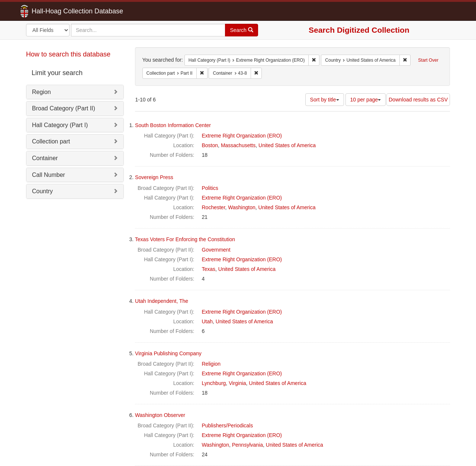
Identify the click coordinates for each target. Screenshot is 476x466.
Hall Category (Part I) (60, 125)
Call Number (49, 175)
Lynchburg (214, 383)
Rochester (214, 207)
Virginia (237, 383)
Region (41, 92)
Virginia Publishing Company (168, 353)
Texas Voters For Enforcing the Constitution (185, 239)
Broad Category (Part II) (64, 108)
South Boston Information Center (173, 125)
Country (42, 191)
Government (216, 250)
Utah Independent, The (162, 301)
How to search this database (68, 54)
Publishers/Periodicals (228, 425)
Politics (210, 188)
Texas (209, 269)
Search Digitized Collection (359, 30)
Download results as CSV (418, 100)
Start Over (428, 60)
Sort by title (325, 100)
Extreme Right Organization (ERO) (242, 136)
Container (45, 158)
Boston (210, 145)
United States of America (287, 145)
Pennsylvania (247, 445)
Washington (242, 207)
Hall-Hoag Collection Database (54, 11)
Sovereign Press (154, 177)
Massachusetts (238, 145)
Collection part (51, 141)
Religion (211, 364)
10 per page (366, 100)
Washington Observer (160, 415)
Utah (208, 321)
